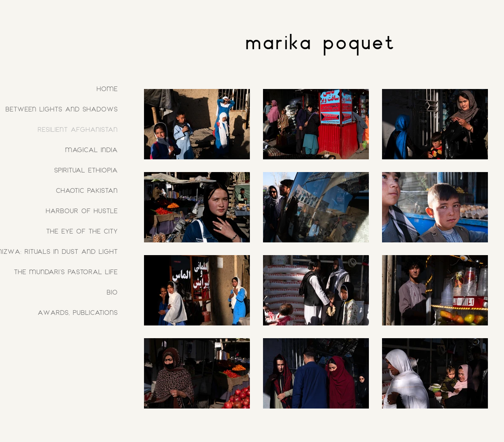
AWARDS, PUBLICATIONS (78, 313)
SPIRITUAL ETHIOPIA (86, 170)
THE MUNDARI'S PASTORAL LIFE (66, 272)
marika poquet (320, 41)
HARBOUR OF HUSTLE (82, 211)
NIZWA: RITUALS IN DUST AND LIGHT (61, 252)
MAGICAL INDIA (91, 150)
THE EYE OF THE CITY (82, 231)
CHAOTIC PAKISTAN (87, 190)
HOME (107, 89)
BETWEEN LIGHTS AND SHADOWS (62, 109)
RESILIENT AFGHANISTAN (78, 129)
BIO (112, 292)
